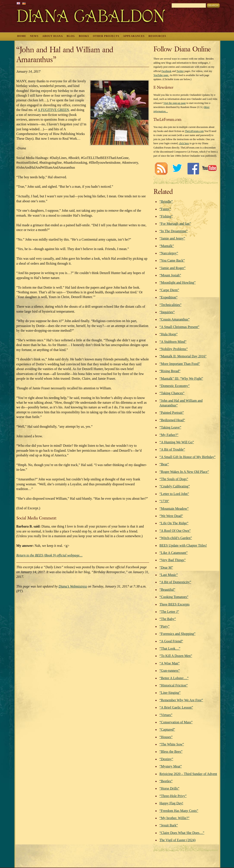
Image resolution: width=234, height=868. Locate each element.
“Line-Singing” (170, 693)
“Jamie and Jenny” (172, 238)
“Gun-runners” (170, 671)
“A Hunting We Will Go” (177, 442)
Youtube (209, 169)
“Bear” (164, 464)
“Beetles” (166, 781)
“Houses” (166, 737)
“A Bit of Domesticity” (175, 582)
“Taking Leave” (170, 427)
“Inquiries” (167, 312)
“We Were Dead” (171, 516)
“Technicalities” (170, 305)
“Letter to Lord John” (174, 494)
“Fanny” (165, 209)
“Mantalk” (167, 246)
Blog (71, 36)
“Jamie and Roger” (172, 268)
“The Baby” (168, 619)
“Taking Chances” (172, 393)
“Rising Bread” (170, 371)
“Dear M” (166, 567)
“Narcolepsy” (169, 253)
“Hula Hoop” (169, 334)
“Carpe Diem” (169, 290)
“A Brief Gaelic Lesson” (176, 707)
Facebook (166, 71)
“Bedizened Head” (172, 420)
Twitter (180, 71)
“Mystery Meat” (171, 766)
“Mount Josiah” (170, 275)
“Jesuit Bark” (169, 825)
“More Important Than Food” (180, 364)
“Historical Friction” (174, 685)
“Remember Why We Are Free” (181, 700)
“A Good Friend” (171, 641)
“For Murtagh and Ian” (175, 224)
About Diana (52, 36)
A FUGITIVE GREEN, (54, 110)
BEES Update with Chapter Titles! (183, 545)
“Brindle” (166, 202)
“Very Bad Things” (172, 560)
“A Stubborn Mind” (173, 342)
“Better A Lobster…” (174, 678)
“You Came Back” (172, 260)
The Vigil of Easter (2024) (177, 840)
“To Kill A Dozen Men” (176, 656)
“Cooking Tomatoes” (174, 597)
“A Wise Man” (169, 663)
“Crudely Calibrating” (175, 486)
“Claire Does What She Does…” (182, 833)
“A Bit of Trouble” (172, 449)
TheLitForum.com (194, 131)
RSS (161, 169)
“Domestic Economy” (175, 386)
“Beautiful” (167, 590)
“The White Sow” (172, 744)
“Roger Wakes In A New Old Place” (184, 472)
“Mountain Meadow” (174, 509)
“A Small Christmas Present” (179, 327)
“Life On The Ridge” (174, 523)
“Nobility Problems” (174, 349)
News (34, 36)
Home (22, 36)
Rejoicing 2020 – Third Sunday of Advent (188, 774)
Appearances (134, 36)
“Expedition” (168, 297)
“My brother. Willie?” (174, 818)
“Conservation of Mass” (176, 722)
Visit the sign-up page (175, 103)
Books (84, 36)
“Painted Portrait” (172, 413)
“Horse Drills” (169, 788)
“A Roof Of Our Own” (175, 531)
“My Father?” (169, 435)
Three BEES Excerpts (174, 604)
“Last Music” (169, 575)
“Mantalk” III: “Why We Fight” (181, 379)
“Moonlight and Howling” (178, 283)
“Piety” (164, 626)
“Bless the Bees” (171, 752)
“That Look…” (170, 648)
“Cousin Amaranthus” (175, 319)
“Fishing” (166, 216)
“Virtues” (166, 715)
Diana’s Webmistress (73, 586)
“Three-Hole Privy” (173, 796)
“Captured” (167, 729)
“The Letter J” (169, 612)
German (24, 3)
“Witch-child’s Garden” (176, 538)
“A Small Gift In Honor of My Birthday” (187, 457)
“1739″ (164, 501)
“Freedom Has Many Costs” (179, 811)
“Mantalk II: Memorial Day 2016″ (183, 356)
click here (184, 143)
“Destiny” (166, 759)
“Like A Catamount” (174, 553)
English (18, 3)
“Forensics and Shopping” (177, 634)
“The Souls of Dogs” (174, 479)
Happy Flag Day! (171, 803)
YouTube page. (161, 75)
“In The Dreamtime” (174, 231)
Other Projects (106, 36)
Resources (157, 36)
